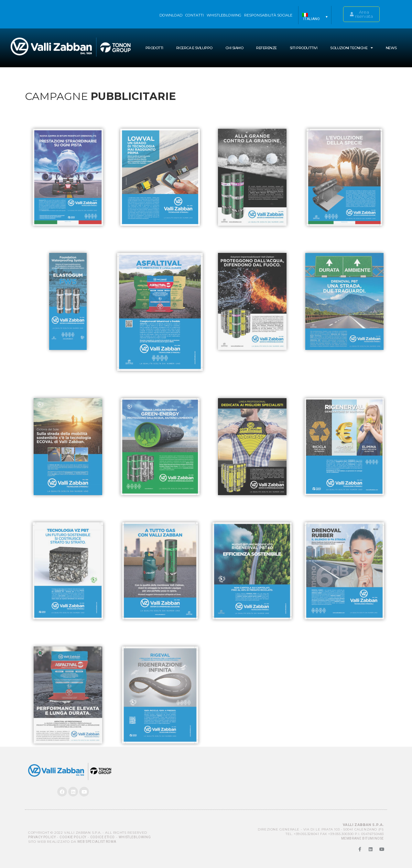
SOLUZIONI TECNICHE (352, 48)
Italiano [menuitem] (312, 19)
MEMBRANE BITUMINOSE (363, 838)
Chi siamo (234, 48)
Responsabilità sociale (268, 15)
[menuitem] (315, 17)
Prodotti (154, 48)
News (391, 48)
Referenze (266, 48)
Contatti (195, 15)
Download (171, 15)
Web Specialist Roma (97, 842)
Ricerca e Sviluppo (194, 48)
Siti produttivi (304, 48)
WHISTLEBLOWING (224, 15)
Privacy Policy (42, 837)
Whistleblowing (135, 837)
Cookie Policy (73, 837)
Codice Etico (103, 837)
